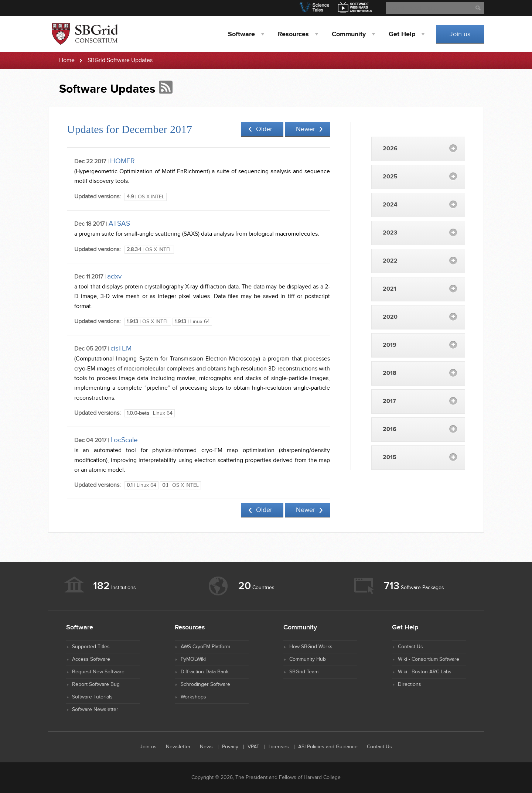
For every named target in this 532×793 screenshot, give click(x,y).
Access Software (91, 659)
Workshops (193, 697)
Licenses (279, 747)
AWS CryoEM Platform (205, 647)
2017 (389, 401)
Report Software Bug (96, 684)
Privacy (230, 747)
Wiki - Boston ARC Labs (425, 672)
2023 (390, 233)
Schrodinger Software (205, 684)
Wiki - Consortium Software (429, 659)
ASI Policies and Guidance (328, 747)
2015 (390, 457)
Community (349, 34)
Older (264, 129)
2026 (390, 149)
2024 (390, 205)
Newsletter (178, 747)
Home (67, 60)
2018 (390, 373)
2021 (390, 289)
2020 (390, 317)
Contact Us (410, 647)
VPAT (253, 747)
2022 (390, 261)
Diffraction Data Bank (205, 672)
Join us (460, 34)
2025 (390, 177)
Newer (306, 129)
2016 (390, 429)
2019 (390, 345)
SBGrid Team (304, 672)
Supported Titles (91, 647)
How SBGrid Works (311, 647)
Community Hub (308, 659)
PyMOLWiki (193, 659)
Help (402, 34)
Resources (293, 34)
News (206, 747)
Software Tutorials (92, 697)
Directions (410, 684)
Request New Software (98, 672)
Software (241, 34)
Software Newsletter (95, 710)
